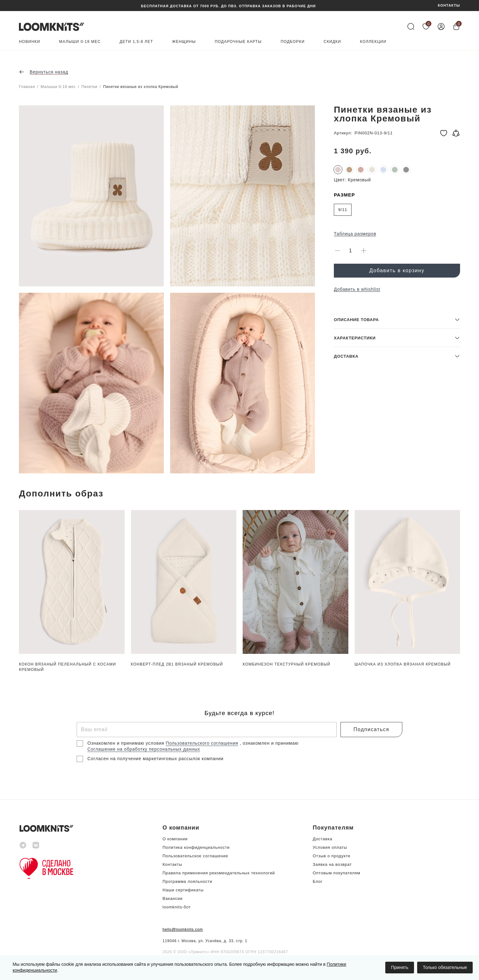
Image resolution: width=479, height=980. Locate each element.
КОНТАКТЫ (449, 6)
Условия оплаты (330, 847)
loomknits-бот (177, 907)
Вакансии (173, 898)
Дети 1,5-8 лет (136, 42)
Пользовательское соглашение (195, 856)
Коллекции (373, 42)
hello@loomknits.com (183, 930)
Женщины (184, 42)
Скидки (332, 42)
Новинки (30, 42)
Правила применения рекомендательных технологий (219, 873)
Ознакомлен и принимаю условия (127, 743)
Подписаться (371, 729)
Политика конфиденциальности (196, 847)
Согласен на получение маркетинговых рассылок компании (155, 759)
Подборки (293, 42)
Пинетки (89, 87)
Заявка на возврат (332, 864)
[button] (397, 428)
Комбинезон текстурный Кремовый (287, 664)
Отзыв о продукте (331, 856)
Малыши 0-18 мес (80, 42)
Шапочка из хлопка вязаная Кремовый (403, 664)
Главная (27, 87)
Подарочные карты (238, 42)
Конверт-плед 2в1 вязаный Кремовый (177, 664)
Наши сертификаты (183, 890)
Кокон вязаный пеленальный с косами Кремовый (68, 667)
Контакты (172, 864)
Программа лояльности (187, 881)
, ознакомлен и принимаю (269, 743)
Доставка (322, 839)
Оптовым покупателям (337, 873)
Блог (318, 881)
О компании (175, 839)
